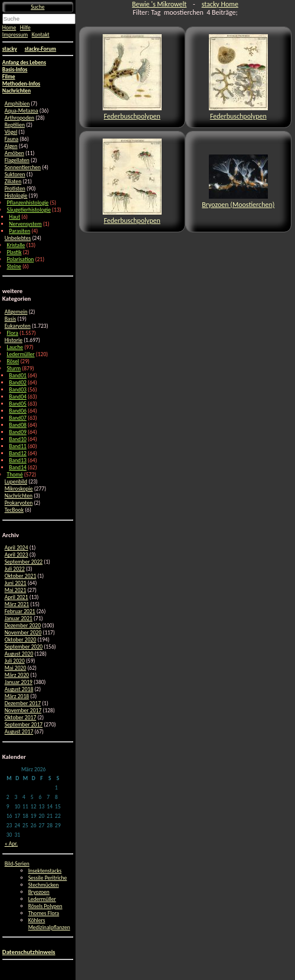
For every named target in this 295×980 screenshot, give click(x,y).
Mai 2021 (16, 590)
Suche (37, 7)
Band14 (18, 468)
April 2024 (17, 548)
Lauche (15, 347)
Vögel (11, 132)
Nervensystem (25, 224)
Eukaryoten (18, 326)
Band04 (18, 397)
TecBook (14, 510)
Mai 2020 (16, 668)
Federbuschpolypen (132, 77)
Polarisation (20, 259)
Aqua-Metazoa (22, 111)
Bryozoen (39, 892)
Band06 (18, 411)
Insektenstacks (45, 871)
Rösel (13, 361)
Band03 (18, 390)
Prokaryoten (19, 503)
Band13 (18, 461)
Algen (11, 146)
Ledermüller (20, 354)
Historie (14, 340)
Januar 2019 (19, 682)
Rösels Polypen (45, 906)
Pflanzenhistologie (27, 203)
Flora (12, 333)
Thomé (14, 475)
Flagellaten (17, 160)
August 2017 (19, 732)
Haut (14, 217)
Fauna (12, 139)
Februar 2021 (20, 611)
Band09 (18, 432)
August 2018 (19, 689)
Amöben (14, 153)
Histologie (16, 196)
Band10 (18, 439)
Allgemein (16, 312)
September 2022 (24, 562)
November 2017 (23, 711)
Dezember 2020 (23, 626)
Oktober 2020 (21, 640)
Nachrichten (19, 496)
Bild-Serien (17, 864)
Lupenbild (16, 482)
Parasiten (19, 231)
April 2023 (17, 555)
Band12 (18, 453)
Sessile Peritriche (48, 878)
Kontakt (41, 35)
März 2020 (17, 675)
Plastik (14, 252)
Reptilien (15, 125)
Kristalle (16, 245)
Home (9, 28)
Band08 (18, 425)
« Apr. (11, 844)
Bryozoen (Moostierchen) (238, 182)
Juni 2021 (16, 583)
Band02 (18, 383)
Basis (11, 319)
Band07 (18, 418)
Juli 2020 (15, 661)
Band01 (18, 376)
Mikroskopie (19, 489)
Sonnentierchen (23, 167)
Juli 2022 (15, 569)
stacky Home (220, 4)
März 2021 (17, 604)
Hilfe (25, 28)
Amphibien (17, 104)
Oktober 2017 (21, 718)
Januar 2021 (19, 619)
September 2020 (24, 647)
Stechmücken (44, 885)
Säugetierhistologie (28, 210)
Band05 (18, 404)
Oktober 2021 (21, 576)
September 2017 (24, 725)
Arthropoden (19, 118)
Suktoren (15, 175)
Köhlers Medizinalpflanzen (49, 924)
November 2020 (23, 633)
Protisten (15, 189)
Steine (14, 267)
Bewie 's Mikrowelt (159, 4)
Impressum (15, 35)
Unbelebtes (18, 238)
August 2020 (19, 654)
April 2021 (17, 597)
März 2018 (17, 696)
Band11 (18, 446)
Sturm (14, 369)
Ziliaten (13, 182)
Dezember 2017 (23, 703)
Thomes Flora (44, 913)
